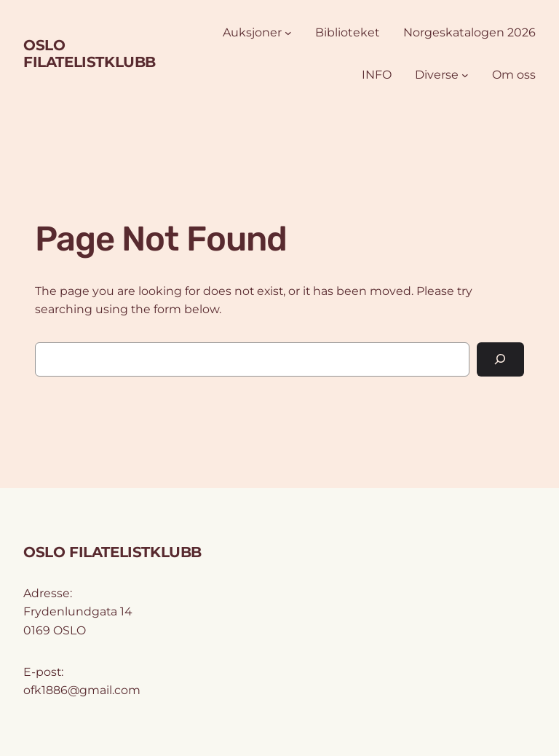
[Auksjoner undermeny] (288, 33)
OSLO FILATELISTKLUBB (90, 54)
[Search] (500, 359)
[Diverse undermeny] (465, 75)
